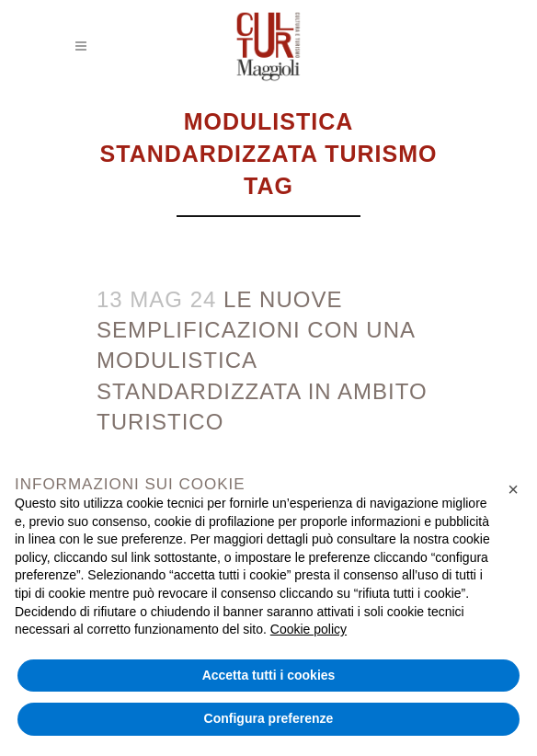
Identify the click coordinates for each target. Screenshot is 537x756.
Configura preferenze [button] (269, 718)
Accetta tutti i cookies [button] (269, 675)
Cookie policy (308, 629)
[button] (513, 489)
